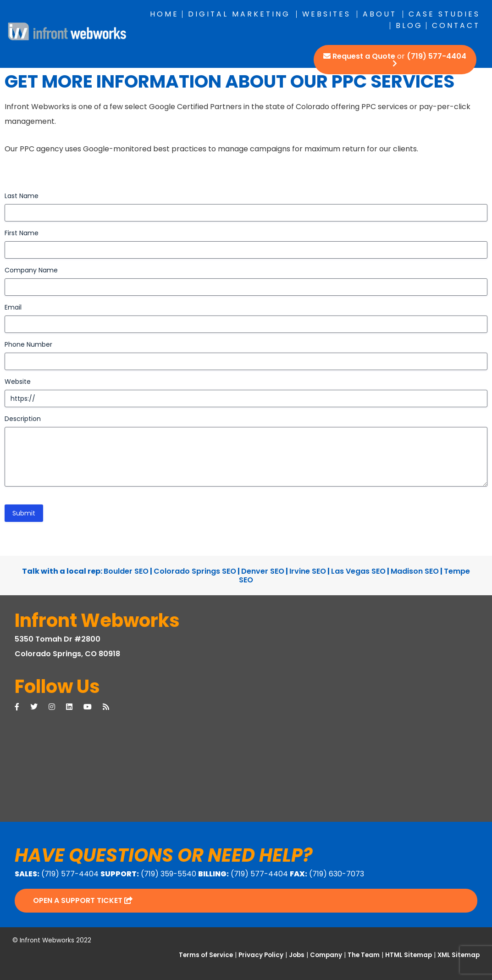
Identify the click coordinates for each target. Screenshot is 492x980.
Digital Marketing (239, 14)
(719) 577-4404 (437, 56)
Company (326, 955)
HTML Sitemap (409, 955)
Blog (409, 25)
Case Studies (444, 14)
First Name (22, 233)
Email (13, 307)
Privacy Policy (261, 955)
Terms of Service (206, 955)
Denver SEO (263, 571)
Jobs (297, 955)
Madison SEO (415, 571)
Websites (326, 14)
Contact (456, 25)
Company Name (31, 270)
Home (164, 14)
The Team (364, 955)
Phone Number (28, 344)
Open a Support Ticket (83, 900)
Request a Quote (364, 56)
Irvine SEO (308, 571)
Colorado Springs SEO (195, 571)
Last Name (22, 196)
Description (23, 419)
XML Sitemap (459, 955)
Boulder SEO (126, 571)
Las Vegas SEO (358, 571)
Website (18, 382)
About (380, 14)
